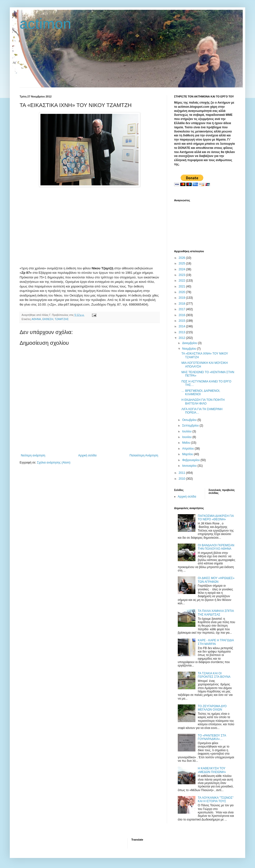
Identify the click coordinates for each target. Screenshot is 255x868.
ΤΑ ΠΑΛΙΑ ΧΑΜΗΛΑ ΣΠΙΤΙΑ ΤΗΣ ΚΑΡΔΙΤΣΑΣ (216, 613)
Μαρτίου (188, 454)
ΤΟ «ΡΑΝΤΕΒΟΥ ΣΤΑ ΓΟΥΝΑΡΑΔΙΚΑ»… (212, 737)
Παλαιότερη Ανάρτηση (144, 455)
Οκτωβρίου (190, 420)
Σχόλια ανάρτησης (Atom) (54, 463)
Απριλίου (188, 449)
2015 (182, 321)
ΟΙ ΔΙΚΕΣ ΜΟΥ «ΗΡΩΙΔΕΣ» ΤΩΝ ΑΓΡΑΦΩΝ (216, 580)
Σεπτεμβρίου (191, 426)
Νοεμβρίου (190, 349)
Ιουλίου (187, 431)
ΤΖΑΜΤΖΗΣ (62, 319)
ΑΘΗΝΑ (36, 319)
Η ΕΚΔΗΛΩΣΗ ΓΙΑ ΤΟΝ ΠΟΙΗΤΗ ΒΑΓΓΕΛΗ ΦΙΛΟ (203, 402)
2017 (182, 309)
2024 (182, 269)
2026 (182, 258)
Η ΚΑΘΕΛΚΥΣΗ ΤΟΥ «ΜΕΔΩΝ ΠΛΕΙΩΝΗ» (212, 770)
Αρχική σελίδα (87, 455)
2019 (182, 298)
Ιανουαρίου (190, 466)
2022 (182, 281)
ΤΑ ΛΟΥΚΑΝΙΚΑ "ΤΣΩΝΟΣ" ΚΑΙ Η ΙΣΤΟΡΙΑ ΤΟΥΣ (216, 799)
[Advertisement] (89, 225)
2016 (182, 315)
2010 (182, 479)
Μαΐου (187, 443)
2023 (182, 275)
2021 (182, 286)
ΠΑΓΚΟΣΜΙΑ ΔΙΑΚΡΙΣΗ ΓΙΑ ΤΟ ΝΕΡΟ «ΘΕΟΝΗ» (216, 518)
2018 (182, 304)
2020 (182, 292)
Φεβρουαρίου (191, 460)
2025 (182, 263)
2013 (182, 332)
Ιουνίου (187, 437)
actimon (45, 24)
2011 (182, 473)
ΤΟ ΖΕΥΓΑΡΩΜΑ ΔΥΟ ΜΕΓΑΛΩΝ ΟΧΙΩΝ (212, 708)
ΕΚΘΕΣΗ (48, 319)
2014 (182, 326)
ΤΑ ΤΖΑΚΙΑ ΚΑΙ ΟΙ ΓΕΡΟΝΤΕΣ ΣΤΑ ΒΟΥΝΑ (214, 675)
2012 (182, 338)
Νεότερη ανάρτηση (33, 455)
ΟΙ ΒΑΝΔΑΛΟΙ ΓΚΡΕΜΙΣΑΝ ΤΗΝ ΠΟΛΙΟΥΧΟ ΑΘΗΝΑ (216, 547)
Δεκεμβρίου (190, 343)
